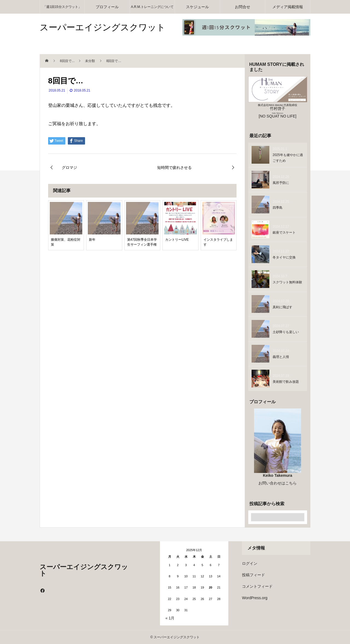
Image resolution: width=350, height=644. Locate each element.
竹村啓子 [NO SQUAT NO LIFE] (278, 111)
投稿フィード (253, 575)
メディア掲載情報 (288, 7)
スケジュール (197, 7)
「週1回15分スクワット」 (62, 7)
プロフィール (107, 7)
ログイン (250, 563)
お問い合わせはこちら (278, 483)
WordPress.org (255, 598)
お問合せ (243, 7)
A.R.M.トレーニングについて (152, 7)
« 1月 (170, 618)
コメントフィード (257, 586)
